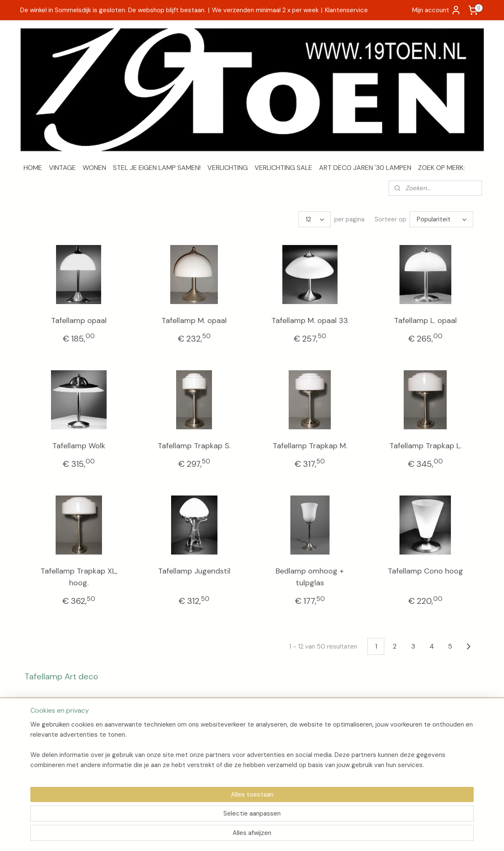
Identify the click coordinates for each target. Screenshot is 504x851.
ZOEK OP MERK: (441, 168)
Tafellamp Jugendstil (194, 571)
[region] (196, 816)
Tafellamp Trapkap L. (425, 446)
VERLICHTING (228, 168)
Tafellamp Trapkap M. (310, 446)
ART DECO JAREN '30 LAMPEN (365, 168)
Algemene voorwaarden (57, 752)
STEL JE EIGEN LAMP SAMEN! (157, 168)
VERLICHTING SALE (283, 168)
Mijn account (437, 10)
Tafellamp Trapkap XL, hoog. (79, 577)
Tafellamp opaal (79, 320)
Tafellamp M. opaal (194, 320)
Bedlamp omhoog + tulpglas (310, 577)
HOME (33, 168)
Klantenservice (346, 10)
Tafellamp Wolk (79, 446)
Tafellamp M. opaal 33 (310, 320)
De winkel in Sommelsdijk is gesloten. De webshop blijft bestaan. (113, 10)
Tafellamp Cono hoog (425, 571)
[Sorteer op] (441, 219)
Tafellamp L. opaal (425, 320)
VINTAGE (62, 168)
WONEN (94, 168)
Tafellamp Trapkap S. (194, 446)
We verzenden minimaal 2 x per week (265, 10)
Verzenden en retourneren (60, 743)
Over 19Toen (41, 734)
